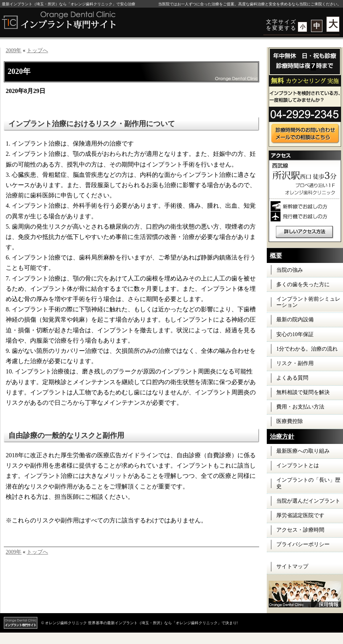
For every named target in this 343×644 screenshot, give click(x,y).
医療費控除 (290, 421)
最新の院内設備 (295, 320)
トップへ (37, 50)
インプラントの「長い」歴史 (308, 483)
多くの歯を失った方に (303, 284)
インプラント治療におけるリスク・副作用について (92, 124)
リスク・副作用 (295, 363)
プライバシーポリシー (303, 544)
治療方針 (282, 437)
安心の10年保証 (295, 334)
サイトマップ (292, 566)
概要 (276, 256)
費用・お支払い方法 (300, 407)
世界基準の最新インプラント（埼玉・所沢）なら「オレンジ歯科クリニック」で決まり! (163, 623)
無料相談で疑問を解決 (303, 392)
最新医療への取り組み (303, 451)
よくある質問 (292, 378)
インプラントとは (298, 465)
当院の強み (290, 270)
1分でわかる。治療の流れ (307, 349)
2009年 (14, 50)
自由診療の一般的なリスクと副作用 (66, 435)
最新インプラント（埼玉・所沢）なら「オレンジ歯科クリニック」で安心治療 (69, 4)
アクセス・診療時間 (300, 530)
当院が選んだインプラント (308, 501)
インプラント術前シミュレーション (308, 302)
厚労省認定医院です (300, 515)
